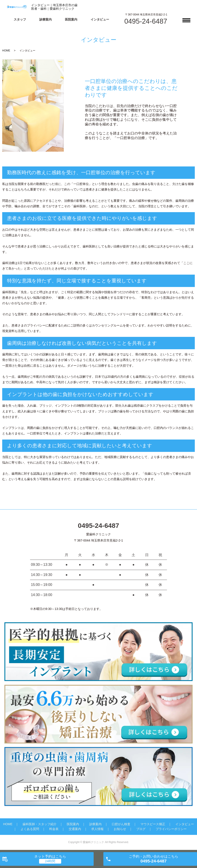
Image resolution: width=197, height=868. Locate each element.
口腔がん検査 (121, 824)
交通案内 (75, 829)
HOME (6, 51)
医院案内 (71, 19)
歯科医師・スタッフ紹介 (40, 824)
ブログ (141, 829)
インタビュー (100, 19)
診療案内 (45, 19)
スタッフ (20, 19)
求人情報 (97, 829)
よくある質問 (30, 829)
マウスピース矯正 (153, 824)
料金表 (54, 829)
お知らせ (120, 829)
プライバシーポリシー (171, 829)
